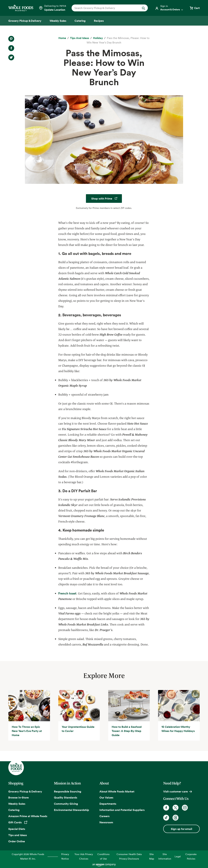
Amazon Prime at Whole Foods (28, 816)
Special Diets (17, 829)
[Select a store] (52, 8)
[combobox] (106, 8)
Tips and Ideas (18, 835)
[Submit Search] (144, 8)
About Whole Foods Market (117, 791)
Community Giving (66, 804)
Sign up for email (181, 829)
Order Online (17, 841)
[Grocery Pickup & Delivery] (25, 21)
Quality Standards (66, 797)
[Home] (62, 38)
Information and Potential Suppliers (122, 810)
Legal (178, 856)
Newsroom (106, 822)
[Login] (169, 8)
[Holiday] (98, 38)
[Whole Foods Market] (21, 8)
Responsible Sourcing (68, 791)
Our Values (106, 797)
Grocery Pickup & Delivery (25, 791)
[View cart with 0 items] (195, 8)
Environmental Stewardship (71, 810)
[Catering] (80, 21)
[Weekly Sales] (58, 21)
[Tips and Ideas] (80, 38)
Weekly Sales (17, 804)
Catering (14, 810)
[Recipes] (99, 21)
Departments (108, 804)
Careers (104, 816)
